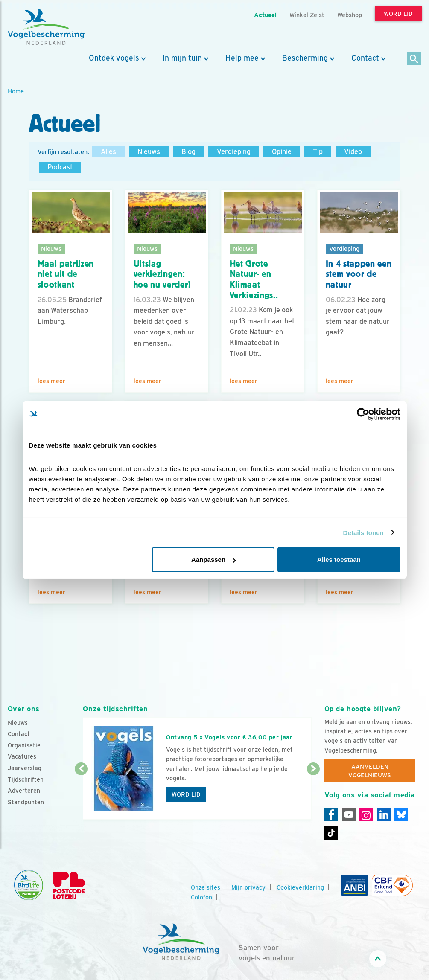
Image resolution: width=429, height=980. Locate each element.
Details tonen (363, 532)
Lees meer (51, 381)
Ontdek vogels (114, 58)
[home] (46, 27)
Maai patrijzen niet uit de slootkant (66, 274)
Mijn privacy (248, 887)
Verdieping (234, 152)
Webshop (350, 15)
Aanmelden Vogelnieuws (370, 771)
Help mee (242, 58)
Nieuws (149, 152)
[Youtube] (349, 814)
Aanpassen (213, 560)
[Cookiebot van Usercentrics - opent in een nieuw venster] (363, 414)
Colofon (201, 897)
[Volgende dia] (313, 795)
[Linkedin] (384, 814)
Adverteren (24, 791)
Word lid (186, 794)
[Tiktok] (331, 833)
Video (353, 152)
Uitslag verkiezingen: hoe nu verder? (162, 274)
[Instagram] (366, 814)
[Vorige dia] (81, 795)
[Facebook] (331, 814)
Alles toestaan (339, 560)
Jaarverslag (25, 768)
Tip (318, 152)
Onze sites (206, 887)
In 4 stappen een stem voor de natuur (359, 274)
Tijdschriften (26, 779)
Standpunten (26, 802)
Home (16, 91)
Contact (365, 58)
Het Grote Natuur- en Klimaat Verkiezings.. (254, 279)
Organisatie (24, 745)
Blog (188, 152)
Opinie (282, 152)
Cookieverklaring (300, 887)
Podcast (60, 167)
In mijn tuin (182, 58)
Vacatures (22, 756)
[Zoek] (414, 59)
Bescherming (305, 58)
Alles (108, 152)
